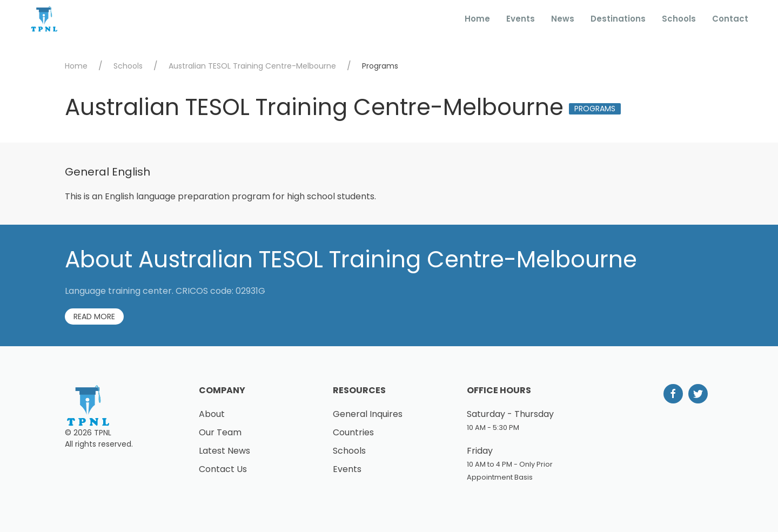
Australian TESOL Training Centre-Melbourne (252, 66)
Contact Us (223, 469)
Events (521, 19)
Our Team (220, 432)
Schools (679, 19)
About (212, 414)
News (563, 19)
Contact (730, 19)
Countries (353, 432)
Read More (94, 316)
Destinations (618, 19)
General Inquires (368, 414)
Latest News (224, 451)
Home (477, 19)
